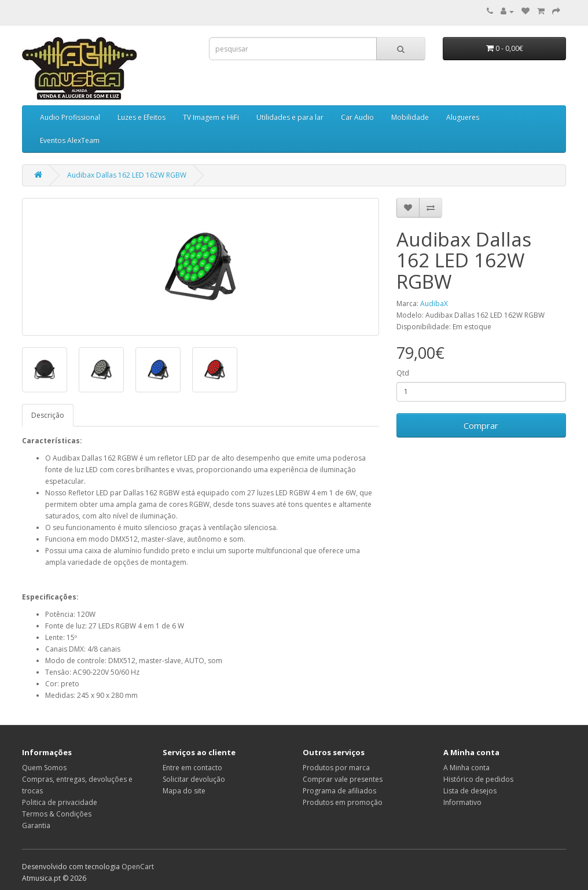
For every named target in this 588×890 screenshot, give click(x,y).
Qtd (403, 373)
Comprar (481, 425)
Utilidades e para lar (290, 117)
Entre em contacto (192, 768)
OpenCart (138, 867)
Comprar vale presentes (343, 779)
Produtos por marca (336, 768)
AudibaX (434, 304)
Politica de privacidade (60, 802)
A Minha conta (466, 768)
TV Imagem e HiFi (211, 117)
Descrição (48, 415)
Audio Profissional (70, 117)
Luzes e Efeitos (142, 117)
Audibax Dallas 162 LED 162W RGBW (127, 175)
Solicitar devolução (194, 779)
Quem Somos (44, 768)
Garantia (36, 825)
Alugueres (463, 117)
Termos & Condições (57, 814)
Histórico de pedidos (478, 779)
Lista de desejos (470, 791)
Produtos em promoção (343, 802)
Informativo (462, 802)
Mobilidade (410, 117)
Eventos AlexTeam (70, 140)
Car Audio (357, 117)
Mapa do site (184, 791)
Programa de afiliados (339, 791)
